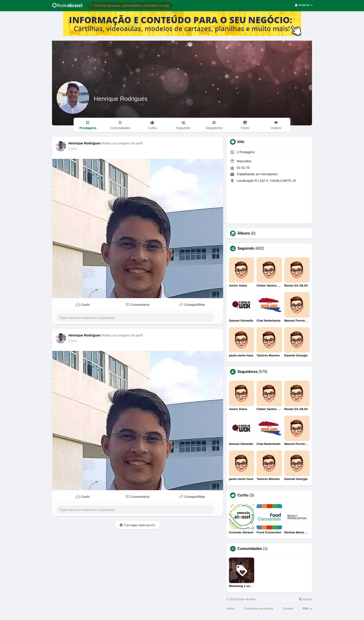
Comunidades (250, 549)
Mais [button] (307, 608)
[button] (130, 5)
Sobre (231, 609)
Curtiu (243, 495)
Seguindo (246, 248)
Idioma (305, 599)
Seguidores (248, 372)
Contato (288, 609)
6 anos (73, 149)
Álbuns (244, 233)
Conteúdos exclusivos (259, 609)
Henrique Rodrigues (121, 99)
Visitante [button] (304, 5)
